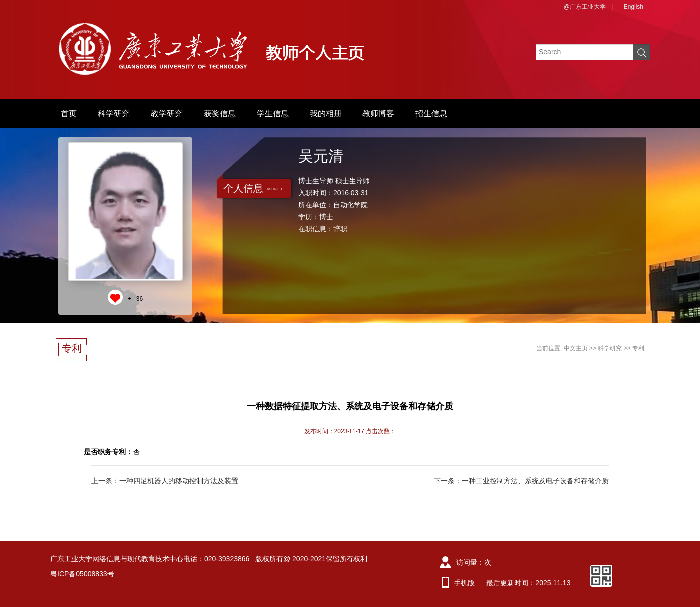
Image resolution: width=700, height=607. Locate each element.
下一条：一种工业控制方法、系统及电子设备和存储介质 (521, 481)
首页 (69, 114)
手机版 (464, 583)
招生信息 (431, 114)
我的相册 (326, 114)
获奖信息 (220, 114)
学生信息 (273, 114)
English (633, 7)
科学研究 (114, 114)
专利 (638, 348)
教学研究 (167, 114)
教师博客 (378, 114)
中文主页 (576, 348)
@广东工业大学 (585, 7)
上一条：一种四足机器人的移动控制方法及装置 (165, 481)
